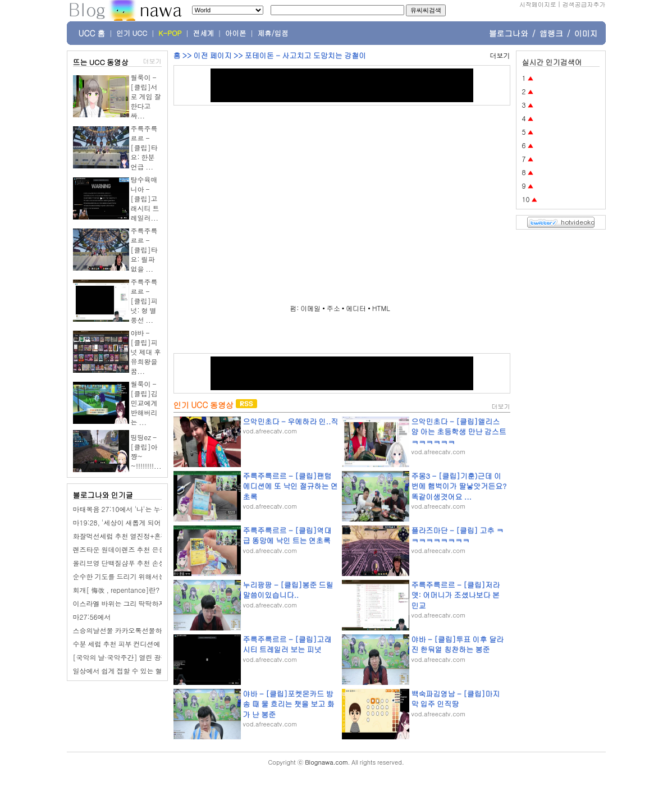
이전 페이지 (212, 55)
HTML (381, 308)
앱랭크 (551, 33)
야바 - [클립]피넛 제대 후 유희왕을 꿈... (146, 352)
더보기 (152, 61)
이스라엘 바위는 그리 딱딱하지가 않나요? (136, 603)
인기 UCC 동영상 (204, 405)
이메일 (310, 308)
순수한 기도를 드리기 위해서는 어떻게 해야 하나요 (149, 576)
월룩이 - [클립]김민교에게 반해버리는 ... (144, 403)
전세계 (204, 33)
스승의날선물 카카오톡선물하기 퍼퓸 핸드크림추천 (150, 630)
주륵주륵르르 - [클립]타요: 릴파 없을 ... (144, 250)
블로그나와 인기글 (103, 495)
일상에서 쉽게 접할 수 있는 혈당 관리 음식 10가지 (148, 671)
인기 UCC (132, 33)
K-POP (170, 33)
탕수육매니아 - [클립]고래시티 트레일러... (145, 198)
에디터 (356, 308)
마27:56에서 (92, 617)
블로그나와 (509, 33)
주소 (333, 308)
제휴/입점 (273, 33)
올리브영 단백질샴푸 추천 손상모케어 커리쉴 (140, 563)
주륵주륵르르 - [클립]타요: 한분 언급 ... (144, 147)
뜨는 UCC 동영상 (101, 62)
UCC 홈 (92, 33)
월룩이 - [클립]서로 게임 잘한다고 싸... (146, 96)
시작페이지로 (538, 4)
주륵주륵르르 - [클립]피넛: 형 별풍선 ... (144, 301)
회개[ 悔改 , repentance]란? (116, 590)
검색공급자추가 (584, 4)
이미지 (586, 33)
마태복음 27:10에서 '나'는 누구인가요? (132, 509)
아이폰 (236, 33)
